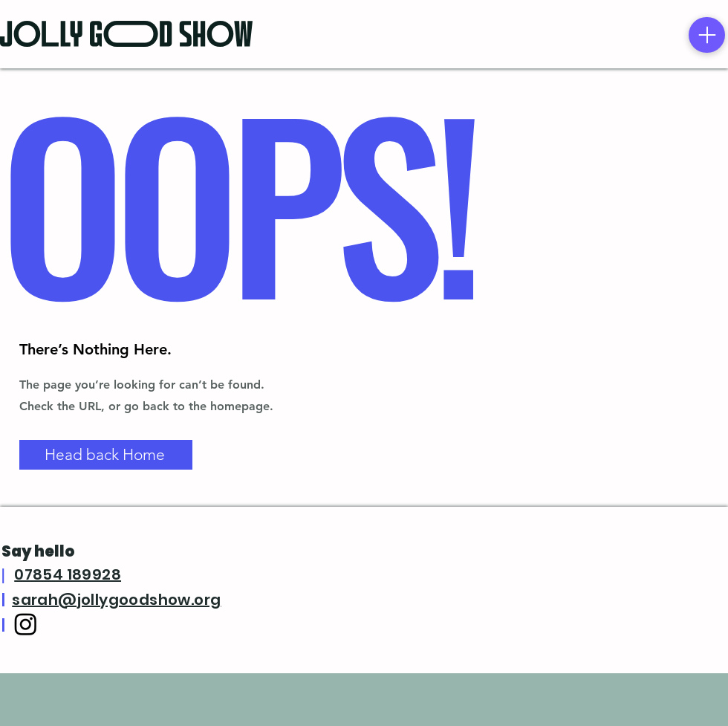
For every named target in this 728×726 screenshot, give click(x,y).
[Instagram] (26, 624)
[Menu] (707, 35)
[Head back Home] (106, 455)
